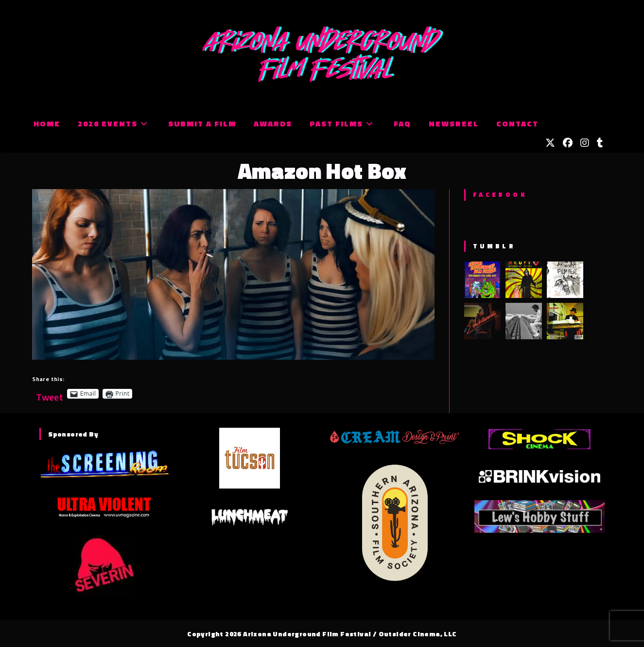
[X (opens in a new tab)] (550, 143)
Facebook (500, 194)
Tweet (50, 393)
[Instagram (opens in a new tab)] (585, 143)
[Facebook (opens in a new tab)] (568, 143)
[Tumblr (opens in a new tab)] (600, 143)
